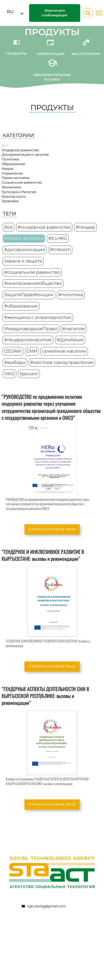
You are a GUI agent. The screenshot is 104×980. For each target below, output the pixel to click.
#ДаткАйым (70, 340)
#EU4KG (58, 238)
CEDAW (13, 351)
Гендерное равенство (20, 150)
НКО (9, 374)
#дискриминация (25, 250)
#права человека (24, 238)
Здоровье (10, 201)
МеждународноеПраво (31, 329)
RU (10, 12)
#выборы (15, 362)
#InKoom (60, 250)
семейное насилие (64, 351)
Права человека (16, 178)
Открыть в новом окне (52, 529)
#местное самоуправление (62, 362)
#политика (71, 295)
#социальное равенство (32, 272)
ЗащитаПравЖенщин (29, 295)
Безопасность (14, 196)
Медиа (7, 169)
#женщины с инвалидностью (38, 317)
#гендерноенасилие (28, 340)
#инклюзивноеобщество (33, 283)
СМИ (32, 351)
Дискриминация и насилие (25, 154)
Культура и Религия (19, 192)
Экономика (11, 187)
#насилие (73, 329)
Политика (10, 159)
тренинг (29, 374)
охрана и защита (23, 261)
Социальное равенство (22, 182)
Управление (12, 173)
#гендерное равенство (44, 227)
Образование (13, 164)
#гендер (85, 227)
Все (5, 145)
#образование (21, 306)
